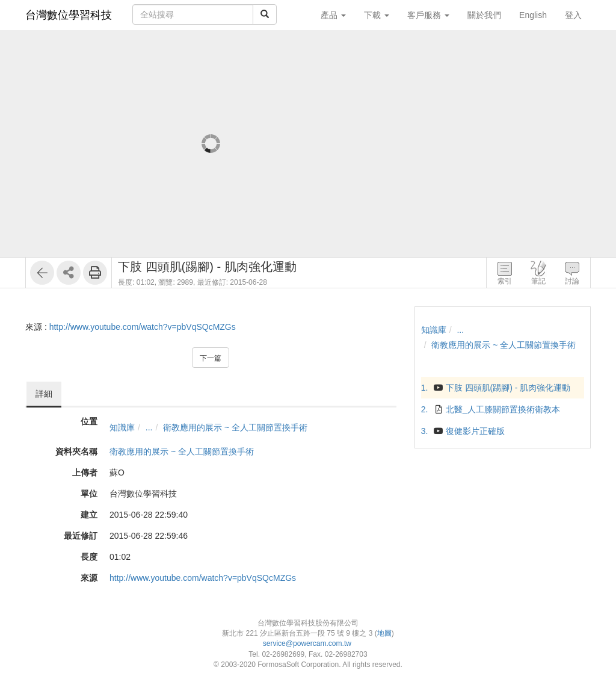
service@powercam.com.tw (308, 643)
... (149, 427)
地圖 (384, 633)
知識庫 (122, 427)
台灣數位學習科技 (69, 15)
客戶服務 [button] (428, 15)
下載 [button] (377, 15)
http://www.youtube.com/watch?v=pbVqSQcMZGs (143, 327)
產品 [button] (333, 15)
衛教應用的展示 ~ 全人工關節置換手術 (235, 427)
